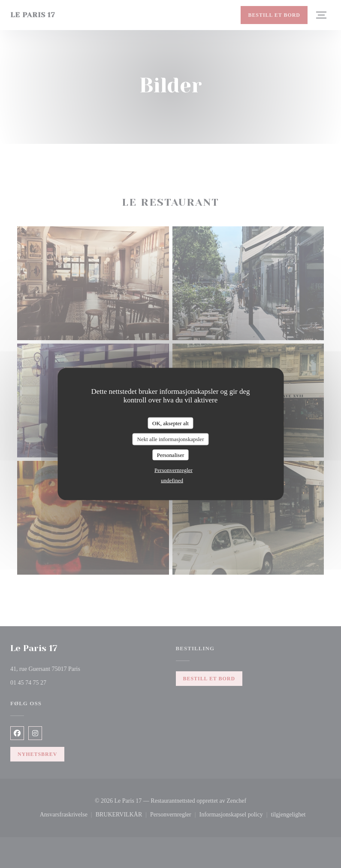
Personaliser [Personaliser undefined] (171, 455)
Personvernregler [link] (174, 470)
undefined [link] (172, 480)
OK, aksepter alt (170, 423)
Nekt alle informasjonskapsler (171, 439)
